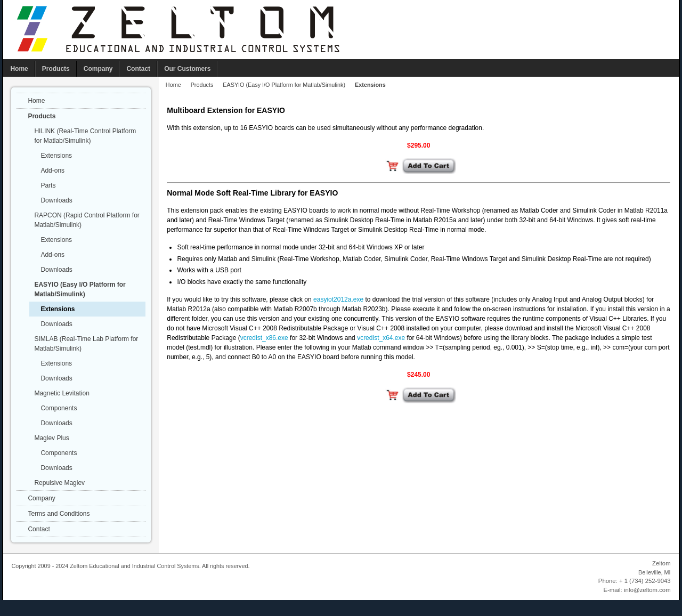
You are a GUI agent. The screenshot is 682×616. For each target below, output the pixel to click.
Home (173, 85)
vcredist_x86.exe (264, 338)
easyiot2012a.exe (338, 299)
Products (202, 85)
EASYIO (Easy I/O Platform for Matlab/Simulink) (284, 85)
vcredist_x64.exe (381, 338)
